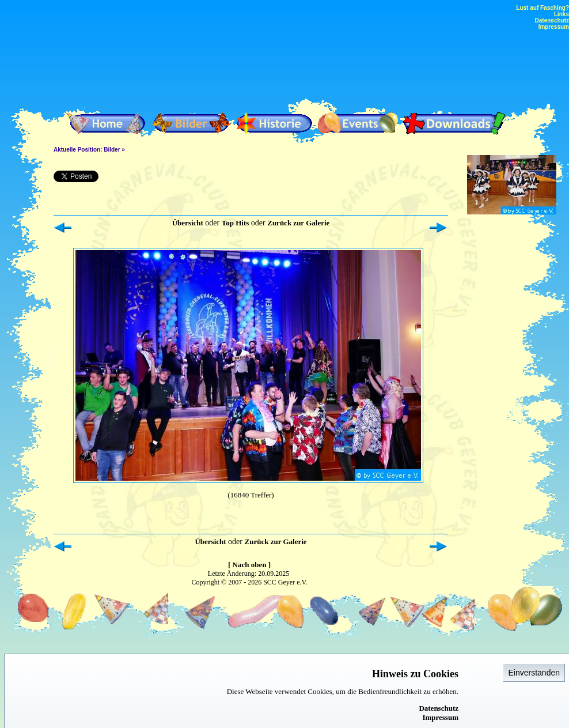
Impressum (440, 717)
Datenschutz (439, 708)
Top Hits (236, 223)
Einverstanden (534, 673)
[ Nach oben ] (249, 565)
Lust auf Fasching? (543, 8)
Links (562, 14)
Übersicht (188, 223)
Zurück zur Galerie (298, 223)
